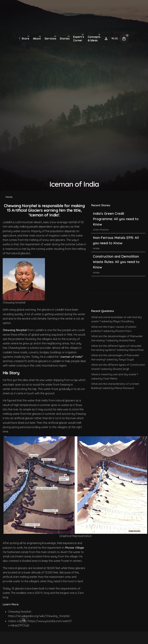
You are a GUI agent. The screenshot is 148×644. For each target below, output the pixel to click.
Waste (96, 250)
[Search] (24, 620)
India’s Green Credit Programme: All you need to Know (116, 221)
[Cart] (124, 39)
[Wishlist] (106, 39)
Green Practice (101, 231)
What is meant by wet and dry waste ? (115, 374)
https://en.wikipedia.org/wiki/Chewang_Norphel (39, 616)
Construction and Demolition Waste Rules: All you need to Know (116, 263)
